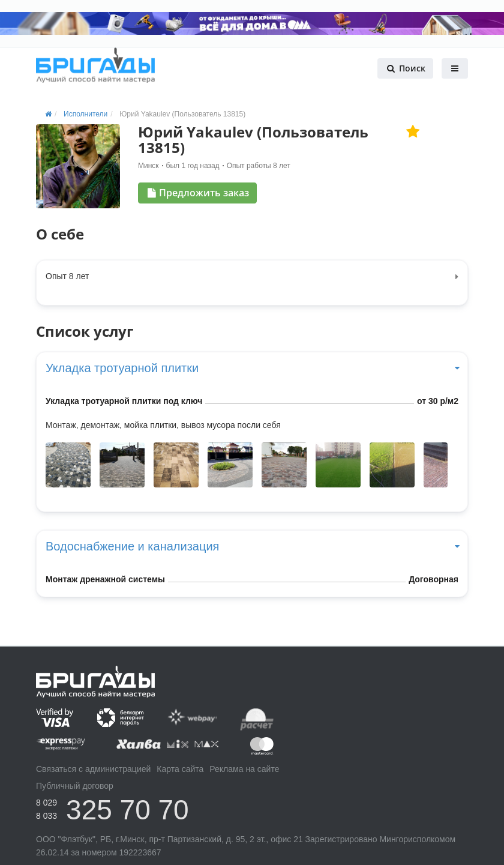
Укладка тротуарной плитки (252, 368)
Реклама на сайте (244, 769)
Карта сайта (180, 769)
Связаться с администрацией (93, 769)
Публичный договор (75, 786)
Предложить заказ (198, 193)
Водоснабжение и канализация (252, 546)
